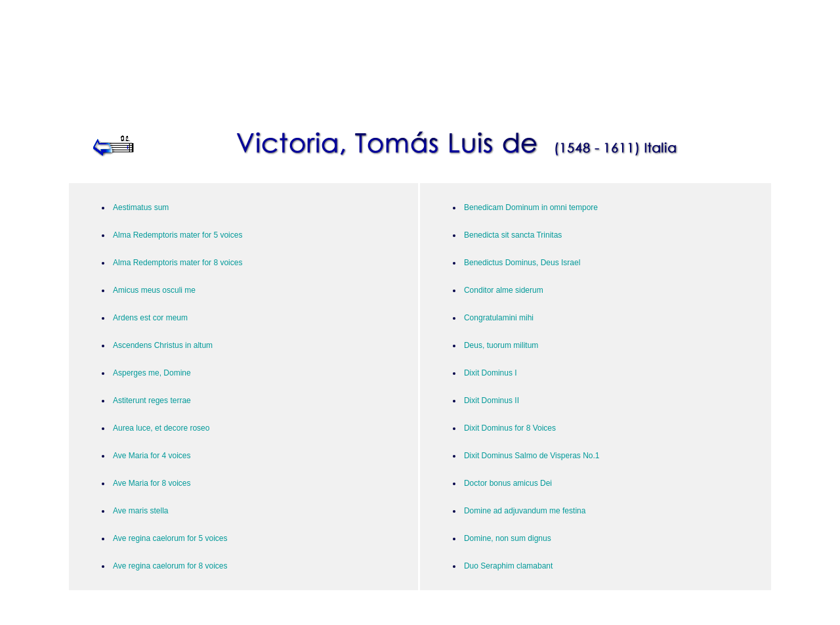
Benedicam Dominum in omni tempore (531, 207)
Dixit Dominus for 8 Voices (510, 428)
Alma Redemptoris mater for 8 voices (178, 263)
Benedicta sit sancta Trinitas (513, 235)
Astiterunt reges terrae (152, 400)
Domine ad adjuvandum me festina (525, 511)
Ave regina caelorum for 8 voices (170, 566)
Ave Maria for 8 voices (152, 483)
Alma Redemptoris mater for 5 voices (178, 235)
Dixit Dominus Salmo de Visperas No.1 (532, 456)
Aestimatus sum (141, 207)
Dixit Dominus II (492, 400)
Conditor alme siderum (504, 290)
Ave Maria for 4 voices (152, 456)
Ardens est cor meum (150, 318)
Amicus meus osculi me (154, 290)
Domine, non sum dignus (508, 538)
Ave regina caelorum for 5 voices (170, 538)
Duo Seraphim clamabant (508, 566)
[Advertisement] (420, 54)
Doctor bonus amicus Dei (508, 483)
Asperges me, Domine (152, 373)
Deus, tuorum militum (501, 345)
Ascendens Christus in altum (163, 345)
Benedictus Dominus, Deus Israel (522, 263)
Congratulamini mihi (499, 318)
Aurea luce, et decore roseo (161, 428)
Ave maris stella (140, 511)
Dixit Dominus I (491, 373)
